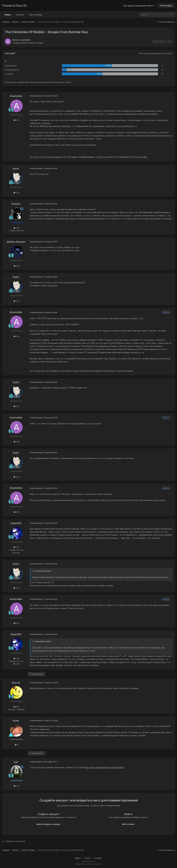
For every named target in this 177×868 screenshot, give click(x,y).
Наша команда (35, 15)
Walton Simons (16, 242)
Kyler (16, 721)
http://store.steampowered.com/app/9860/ (104, 767)
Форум (8, 16)
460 (17, 707)
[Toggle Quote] (34, 571)
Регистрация (166, 6)
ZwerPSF (16, 523)
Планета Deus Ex (14, 6)
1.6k (16, 786)
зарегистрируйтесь (38, 82)
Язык (78, 858)
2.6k (17, 547)
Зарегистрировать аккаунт (49, 824)
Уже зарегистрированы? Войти (139, 6)
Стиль (88, 858)
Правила (20, 15)
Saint (16, 169)
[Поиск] (146, 15)
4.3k (17, 193)
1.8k (16, 266)
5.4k (17, 228)
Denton (16, 204)
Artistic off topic (37, 43)
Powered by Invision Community (88, 864)
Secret (16, 683)
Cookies (98, 858)
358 (17, 120)
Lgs (16, 762)
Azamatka (25, 40)
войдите (21, 82)
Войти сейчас (128, 824)
